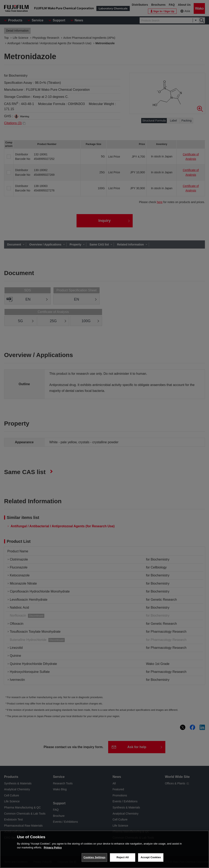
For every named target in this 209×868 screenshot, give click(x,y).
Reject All (123, 860)
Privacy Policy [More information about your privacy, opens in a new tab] (53, 850)
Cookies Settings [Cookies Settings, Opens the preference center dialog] (94, 860)
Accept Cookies (151, 860)
